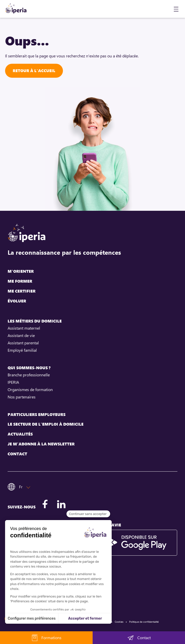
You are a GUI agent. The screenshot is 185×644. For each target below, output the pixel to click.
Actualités (20, 434)
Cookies (119, 622)
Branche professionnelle (29, 375)
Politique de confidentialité (144, 622)
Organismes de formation (30, 390)
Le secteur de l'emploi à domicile (46, 424)
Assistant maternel (24, 328)
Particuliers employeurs (37, 415)
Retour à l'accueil (34, 71)
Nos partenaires (22, 397)
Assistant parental (23, 343)
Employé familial (22, 350)
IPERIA (13, 382)
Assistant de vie (21, 335)
